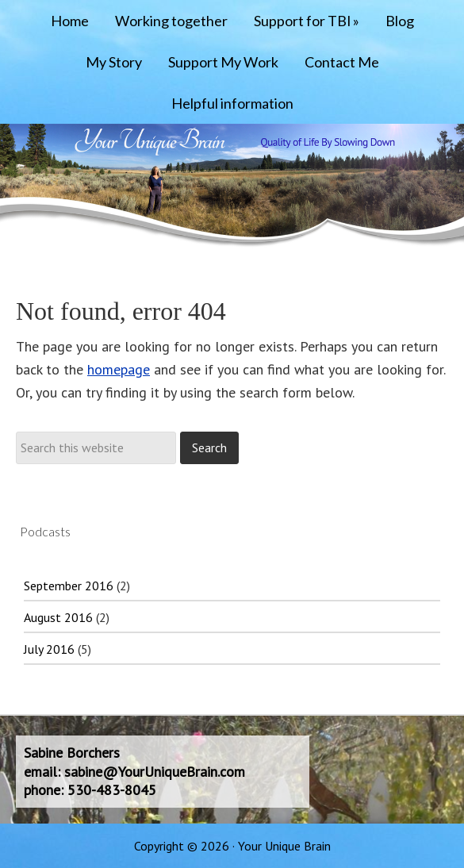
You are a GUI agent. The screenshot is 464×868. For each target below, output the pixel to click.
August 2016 (58, 617)
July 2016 (49, 649)
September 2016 (69, 586)
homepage (119, 369)
